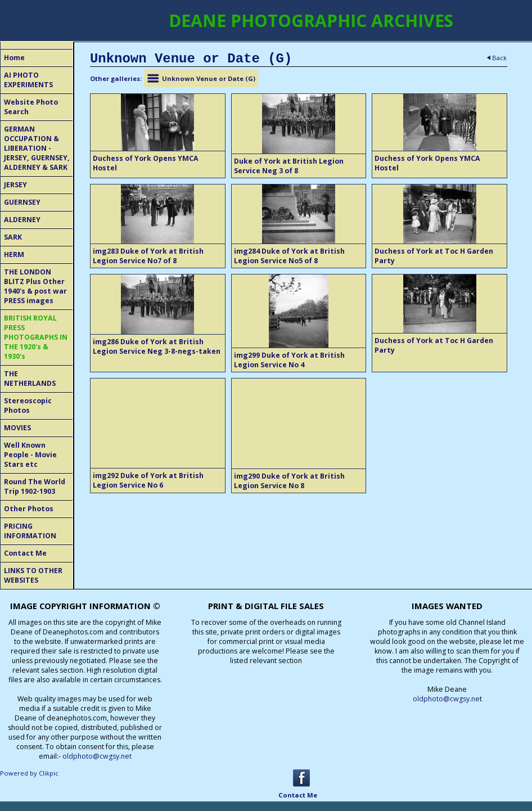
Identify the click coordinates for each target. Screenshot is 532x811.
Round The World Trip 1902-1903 (35, 486)
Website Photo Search (31, 107)
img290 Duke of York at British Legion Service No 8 (289, 481)
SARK (13, 237)
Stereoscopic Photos (28, 405)
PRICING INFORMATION (30, 531)
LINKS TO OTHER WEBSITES (33, 575)
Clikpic (49, 773)
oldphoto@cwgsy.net (97, 756)
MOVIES (17, 428)
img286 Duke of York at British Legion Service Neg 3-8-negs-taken (157, 346)
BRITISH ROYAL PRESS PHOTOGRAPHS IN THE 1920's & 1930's (36, 337)
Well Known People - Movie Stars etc (30, 455)
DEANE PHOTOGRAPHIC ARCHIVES (311, 21)
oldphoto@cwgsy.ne (446, 699)
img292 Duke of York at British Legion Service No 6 (148, 480)
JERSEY (15, 185)
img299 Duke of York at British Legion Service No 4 (289, 360)
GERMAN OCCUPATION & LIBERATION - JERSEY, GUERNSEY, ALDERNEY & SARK (37, 148)
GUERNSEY (22, 202)
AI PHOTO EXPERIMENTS (28, 80)
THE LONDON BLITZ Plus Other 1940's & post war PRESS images (35, 286)
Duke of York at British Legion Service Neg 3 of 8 (289, 166)
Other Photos (29, 509)
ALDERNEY (22, 220)
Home (14, 58)
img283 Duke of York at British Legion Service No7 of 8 (148, 256)
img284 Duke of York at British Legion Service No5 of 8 (289, 256)
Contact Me (25, 553)
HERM (14, 254)
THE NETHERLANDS (30, 379)
